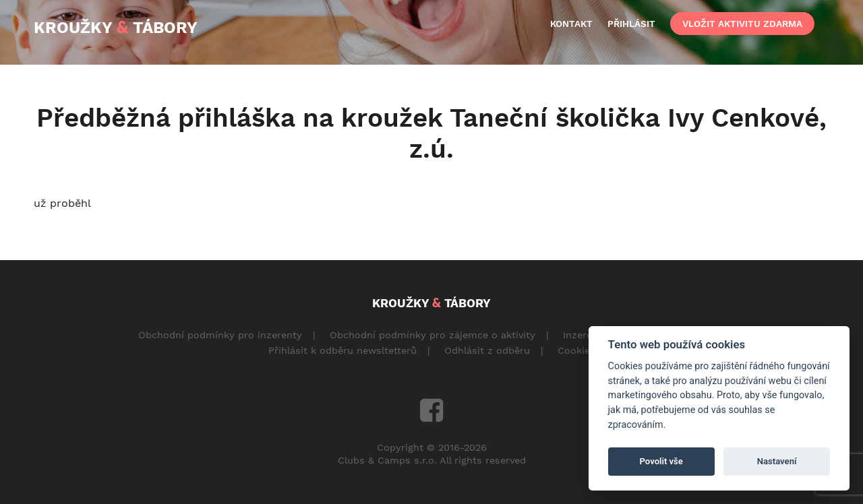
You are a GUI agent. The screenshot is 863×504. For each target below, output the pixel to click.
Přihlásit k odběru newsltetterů (343, 350)
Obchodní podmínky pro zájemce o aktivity (433, 335)
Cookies (576, 350)
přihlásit (631, 24)
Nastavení (777, 461)
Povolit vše (661, 461)
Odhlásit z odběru (487, 350)
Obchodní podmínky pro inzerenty (220, 335)
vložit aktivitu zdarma (742, 24)
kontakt (571, 24)
